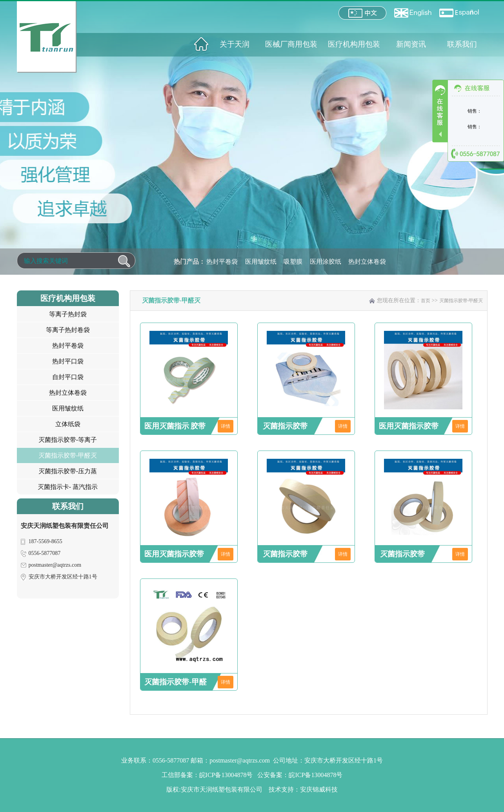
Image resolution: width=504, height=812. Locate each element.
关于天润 (235, 44)
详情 (226, 426)
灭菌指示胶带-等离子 (68, 440)
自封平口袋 (68, 377)
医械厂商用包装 (291, 44)
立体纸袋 (68, 424)
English (413, 13)
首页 (426, 301)
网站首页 (201, 44)
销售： (475, 111)
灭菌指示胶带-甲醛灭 (68, 455)
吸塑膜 (293, 262)
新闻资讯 (411, 44)
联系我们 (462, 44)
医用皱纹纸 (261, 262)
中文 (362, 13)
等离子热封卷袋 (68, 330)
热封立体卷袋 (367, 262)
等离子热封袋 (68, 314)
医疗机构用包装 (354, 44)
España (459, 13)
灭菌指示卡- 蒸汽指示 (68, 487)
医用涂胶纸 (326, 262)
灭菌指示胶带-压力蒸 (68, 471)
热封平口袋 (68, 361)
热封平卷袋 (222, 262)
